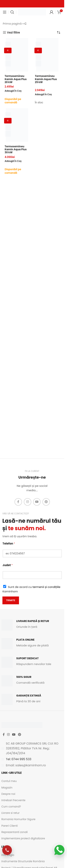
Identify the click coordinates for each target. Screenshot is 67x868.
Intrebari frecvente (13, 800)
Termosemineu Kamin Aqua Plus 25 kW (46, 79)
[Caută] (12, 12)
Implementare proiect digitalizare (23, 838)
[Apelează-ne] (7, 850)
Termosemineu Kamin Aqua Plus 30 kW (16, 149)
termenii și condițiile (47, 587)
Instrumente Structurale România (23, 861)
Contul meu (9, 781)
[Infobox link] (32, 625)
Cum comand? (11, 807)
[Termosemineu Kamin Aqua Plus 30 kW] (17, 125)
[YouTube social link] (37, 502)
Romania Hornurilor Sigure (19, 819)
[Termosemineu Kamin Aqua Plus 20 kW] (17, 55)
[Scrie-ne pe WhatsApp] (59, 850)
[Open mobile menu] (5, 12)
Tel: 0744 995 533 (19, 759)
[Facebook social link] (18, 502)
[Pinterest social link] (46, 502)
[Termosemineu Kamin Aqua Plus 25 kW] (47, 55)
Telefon (9, 544)
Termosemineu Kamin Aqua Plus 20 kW (16, 79)
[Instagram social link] (28, 502)
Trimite (11, 600)
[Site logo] (32, 12)
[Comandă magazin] (59, 32)
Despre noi (8, 794)
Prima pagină (12, 24)
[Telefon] (32, 553)
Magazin (7, 788)
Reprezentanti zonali (15, 832)
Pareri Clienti (10, 826)
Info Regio (8, 855)
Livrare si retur (11, 813)
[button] (13, 91)
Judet (8, 565)
